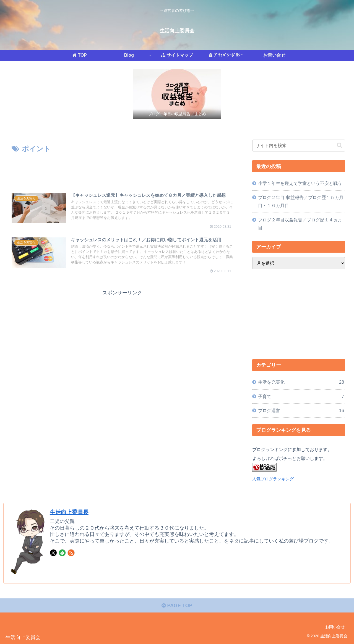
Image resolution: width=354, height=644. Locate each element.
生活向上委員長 (69, 512)
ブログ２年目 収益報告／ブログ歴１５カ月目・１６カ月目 (301, 201)
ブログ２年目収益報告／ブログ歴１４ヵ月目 (300, 224)
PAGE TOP (177, 606)
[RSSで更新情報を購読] (71, 553)
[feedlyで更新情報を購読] (62, 553)
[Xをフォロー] (53, 553)
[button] (339, 145)
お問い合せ (335, 627)
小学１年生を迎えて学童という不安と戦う (300, 183)
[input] (299, 146)
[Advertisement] (122, 170)
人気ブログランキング (273, 479)
